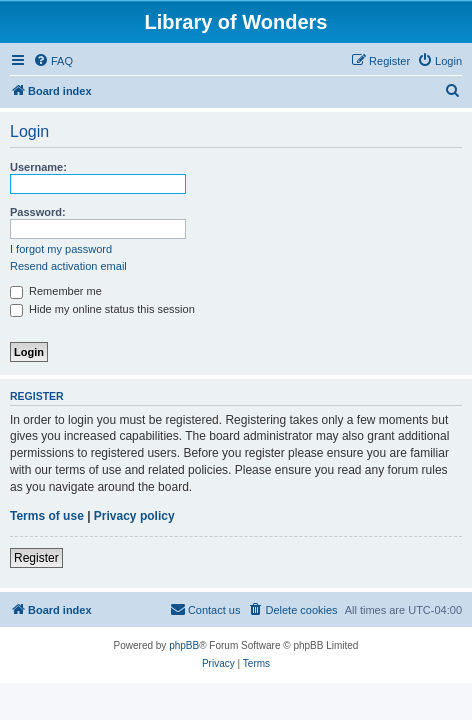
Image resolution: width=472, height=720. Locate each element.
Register (36, 558)
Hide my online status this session (102, 309)
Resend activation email (68, 266)
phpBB (184, 645)
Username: (38, 167)
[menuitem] (53, 61)
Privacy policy (134, 516)
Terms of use (47, 516)
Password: (38, 212)
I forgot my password (61, 249)
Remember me (56, 291)
